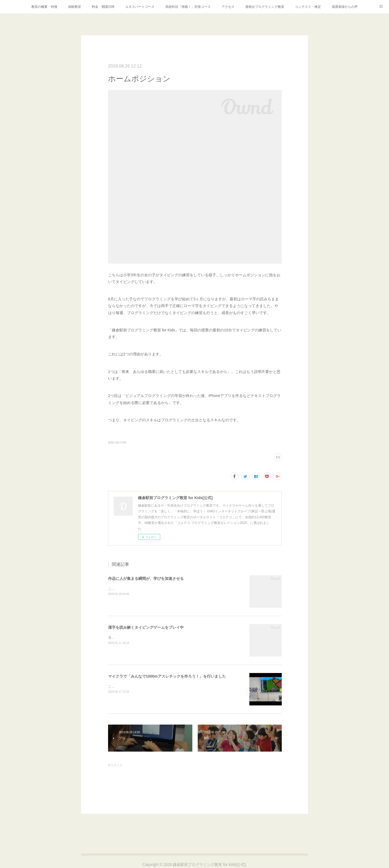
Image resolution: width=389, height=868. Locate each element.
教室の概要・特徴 (44, 7)
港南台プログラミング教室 (265, 7)
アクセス (228, 7)
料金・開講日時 (103, 7)
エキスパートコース (140, 7)
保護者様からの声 (345, 7)
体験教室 (75, 7)
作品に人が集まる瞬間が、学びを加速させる (146, 578)
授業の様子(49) (117, 443)
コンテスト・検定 (308, 7)
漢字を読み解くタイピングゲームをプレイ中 (146, 627)
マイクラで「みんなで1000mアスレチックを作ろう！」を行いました (167, 676)
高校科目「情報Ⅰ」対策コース (188, 7)
